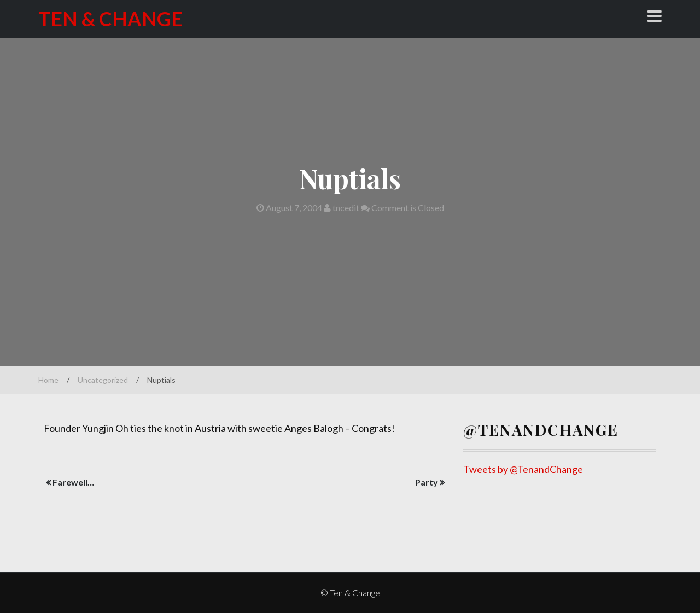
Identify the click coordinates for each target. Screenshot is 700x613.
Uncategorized (103, 380)
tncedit (342, 208)
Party (427, 482)
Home (48, 380)
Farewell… (73, 482)
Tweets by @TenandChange (523, 469)
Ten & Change (110, 19)
